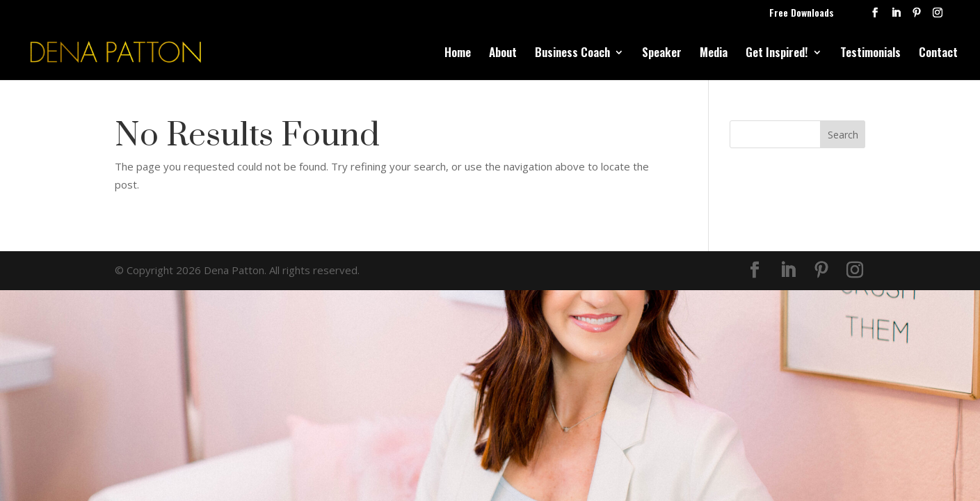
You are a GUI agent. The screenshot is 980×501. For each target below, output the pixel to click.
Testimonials (870, 54)
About (503, 54)
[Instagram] (938, 16)
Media (714, 54)
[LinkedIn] (896, 16)
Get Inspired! (777, 54)
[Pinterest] (917, 16)
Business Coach (572, 54)
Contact (938, 54)
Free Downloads (802, 14)
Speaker (662, 54)
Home (458, 54)
